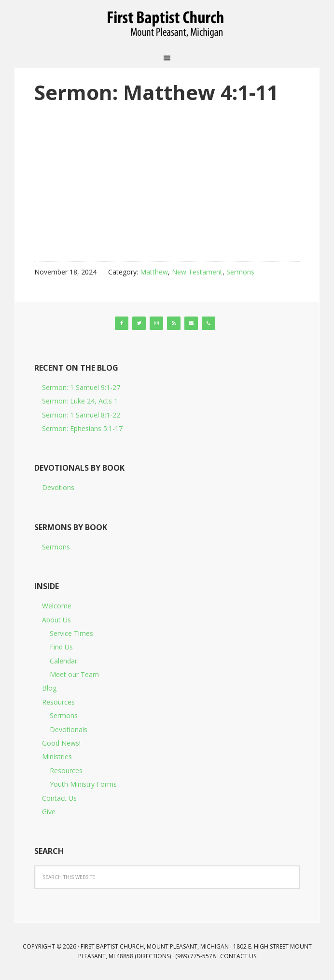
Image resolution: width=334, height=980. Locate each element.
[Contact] (191, 323)
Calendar (63, 661)
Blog (49, 688)
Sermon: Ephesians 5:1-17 (82, 428)
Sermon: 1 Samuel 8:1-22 (81, 415)
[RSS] (174, 323)
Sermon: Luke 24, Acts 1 (80, 401)
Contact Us (59, 798)
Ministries (57, 757)
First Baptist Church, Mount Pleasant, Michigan (167, 24)
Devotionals (69, 729)
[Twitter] (139, 323)
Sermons (240, 272)
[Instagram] (156, 323)
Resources (58, 702)
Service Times (71, 633)
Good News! (61, 743)
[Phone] (209, 323)
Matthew (154, 272)
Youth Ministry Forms (83, 784)
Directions (153, 956)
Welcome (57, 606)
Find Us (61, 647)
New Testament (197, 272)
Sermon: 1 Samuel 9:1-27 (81, 387)
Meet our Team (74, 674)
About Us (56, 620)
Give (49, 812)
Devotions (58, 487)
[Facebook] (122, 323)
